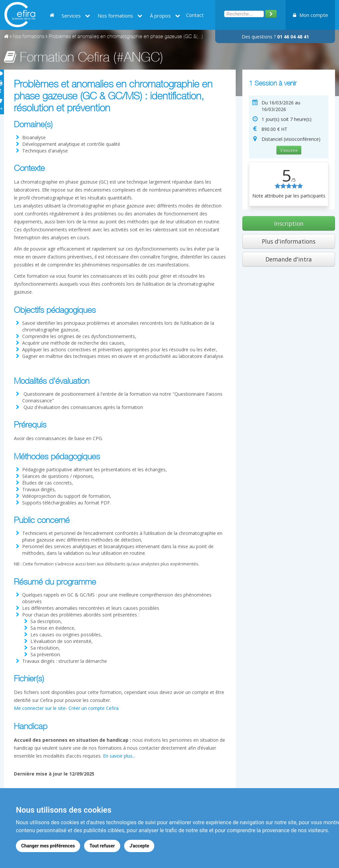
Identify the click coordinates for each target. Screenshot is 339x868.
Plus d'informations (289, 241)
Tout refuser (102, 846)
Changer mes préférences (48, 846)
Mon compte (311, 15)
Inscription (289, 223)
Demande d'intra (289, 259)
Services (76, 16)
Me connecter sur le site (40, 708)
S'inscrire (289, 150)
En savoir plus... (119, 756)
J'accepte (139, 846)
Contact (195, 15)
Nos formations (120, 16)
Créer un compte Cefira (94, 708)
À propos (165, 16)
